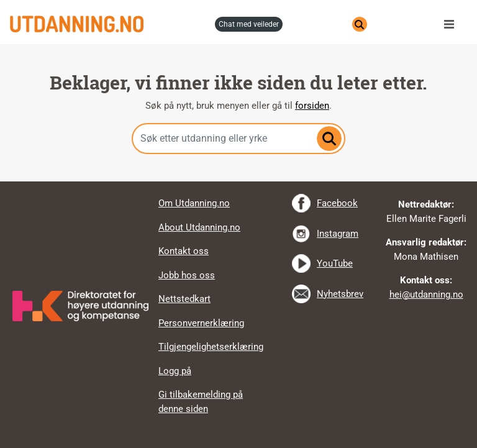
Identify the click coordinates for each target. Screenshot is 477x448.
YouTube (335, 263)
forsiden (312, 106)
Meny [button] (452, 24)
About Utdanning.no (199, 227)
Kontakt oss (184, 251)
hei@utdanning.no (426, 295)
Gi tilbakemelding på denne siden (201, 402)
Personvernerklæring (201, 323)
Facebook (337, 203)
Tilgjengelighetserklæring (211, 347)
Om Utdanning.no (194, 203)
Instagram (338, 234)
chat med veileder (249, 24)
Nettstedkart (184, 299)
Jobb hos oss (187, 275)
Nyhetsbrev (340, 294)
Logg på (175, 371)
